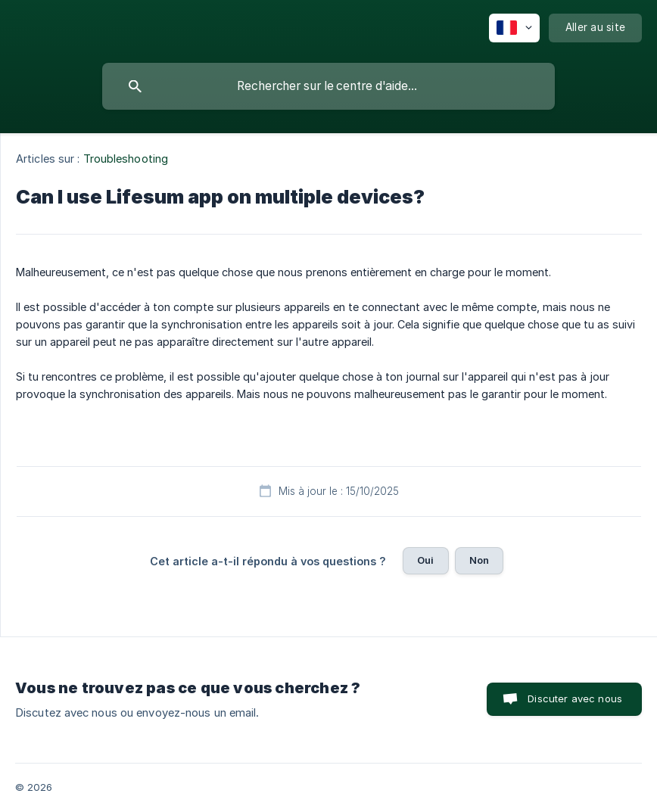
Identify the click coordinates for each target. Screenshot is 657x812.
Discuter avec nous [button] (575, 698)
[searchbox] (328, 86)
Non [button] (479, 560)
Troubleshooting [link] (126, 159)
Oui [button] (425, 560)
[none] (514, 28)
